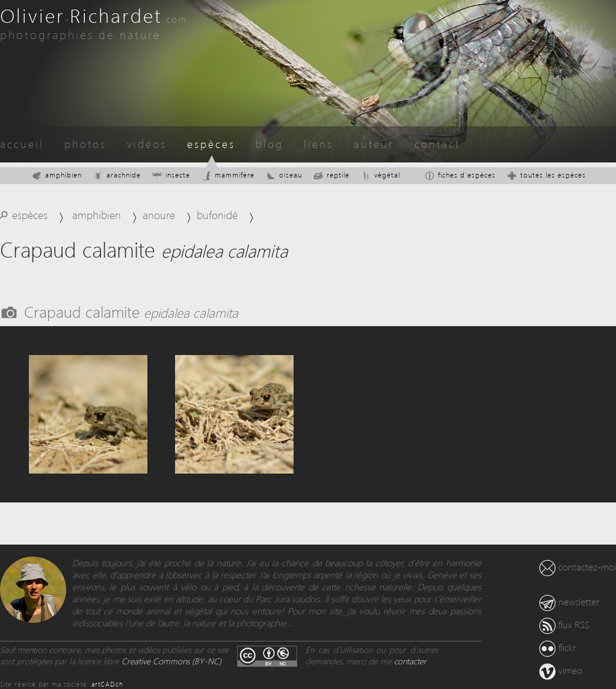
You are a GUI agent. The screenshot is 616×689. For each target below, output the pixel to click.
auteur (374, 144)
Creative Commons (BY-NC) (171, 661)
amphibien (57, 175)
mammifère (228, 175)
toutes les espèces (546, 175)
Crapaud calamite (131, 311)
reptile (331, 175)
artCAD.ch (107, 684)
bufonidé (217, 215)
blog (269, 144)
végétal (380, 175)
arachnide (117, 175)
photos (85, 144)
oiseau (284, 175)
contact (437, 144)
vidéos (147, 144)
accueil (22, 144)
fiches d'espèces (460, 175)
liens (319, 144)
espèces (211, 144)
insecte (171, 175)
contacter (410, 661)
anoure (159, 215)
